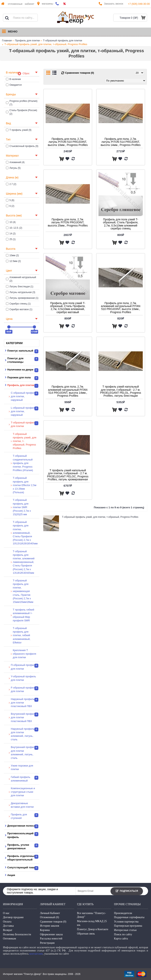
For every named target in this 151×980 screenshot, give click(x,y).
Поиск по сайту (123, 934)
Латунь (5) (13, 168)
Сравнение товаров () (53, 922)
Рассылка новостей (51, 939)
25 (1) (11, 239)
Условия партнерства (126, 922)
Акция (11, 875)
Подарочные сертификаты (129, 917)
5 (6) (10, 200)
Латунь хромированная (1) (22, 298)
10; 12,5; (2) (14, 228)
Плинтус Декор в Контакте (93, 929)
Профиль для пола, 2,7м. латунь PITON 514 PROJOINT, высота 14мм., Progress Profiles (121, 142)
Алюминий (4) (15, 162)
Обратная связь (86, 934)
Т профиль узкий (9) (19, 130)
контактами (36, 954)
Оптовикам (9, 939)
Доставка (8, 926)
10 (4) (11, 222)
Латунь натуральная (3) (21, 292)
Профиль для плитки (27, 40)
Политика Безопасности (17, 934)
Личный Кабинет (50, 913)
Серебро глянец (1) (18, 304)
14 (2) (11, 234)
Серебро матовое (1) (19, 309)
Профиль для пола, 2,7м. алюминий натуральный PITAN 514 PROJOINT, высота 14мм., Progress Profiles (68, 391)
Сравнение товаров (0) (80, 73)
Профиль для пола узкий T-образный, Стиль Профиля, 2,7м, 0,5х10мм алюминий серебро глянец (121, 224)
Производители (123, 913)
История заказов (49, 926)
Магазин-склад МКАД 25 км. (92, 923)
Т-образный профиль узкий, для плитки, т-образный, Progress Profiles (46, 44)
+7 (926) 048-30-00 (139, 4)
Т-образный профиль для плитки (63, 40)
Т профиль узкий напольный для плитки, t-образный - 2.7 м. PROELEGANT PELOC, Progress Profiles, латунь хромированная (68, 475)
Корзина (45, 930)
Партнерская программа (128, 926)
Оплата (7, 922)
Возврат (8, 930)
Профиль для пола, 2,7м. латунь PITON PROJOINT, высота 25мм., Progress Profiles (68, 222)
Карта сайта (121, 939)
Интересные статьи (125, 930)
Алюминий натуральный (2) (21, 279)
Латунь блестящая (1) (20, 287)
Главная (7, 40)
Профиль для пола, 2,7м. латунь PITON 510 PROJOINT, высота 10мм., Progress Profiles (68, 142)
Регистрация (47, 943)
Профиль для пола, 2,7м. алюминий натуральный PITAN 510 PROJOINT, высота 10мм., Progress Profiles (121, 308)
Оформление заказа (51, 934)
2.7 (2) (11, 184)
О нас (6, 913)
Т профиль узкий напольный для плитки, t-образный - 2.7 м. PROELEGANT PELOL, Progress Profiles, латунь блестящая (121, 391)
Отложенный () (49, 917)
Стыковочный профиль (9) (22, 146)
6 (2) (10, 206)
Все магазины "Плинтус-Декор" (92, 915)
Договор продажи (13, 917)
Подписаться (127, 891)
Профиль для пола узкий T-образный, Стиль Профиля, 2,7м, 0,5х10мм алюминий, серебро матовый (68, 308)
